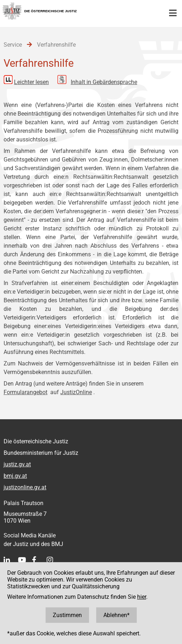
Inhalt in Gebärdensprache (104, 82)
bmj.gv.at (15, 476)
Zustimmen (67, 615)
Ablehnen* (116, 615)
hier (142, 597)
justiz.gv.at (17, 464)
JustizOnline (76, 392)
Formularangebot (25, 392)
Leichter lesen (31, 82)
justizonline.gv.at (25, 487)
